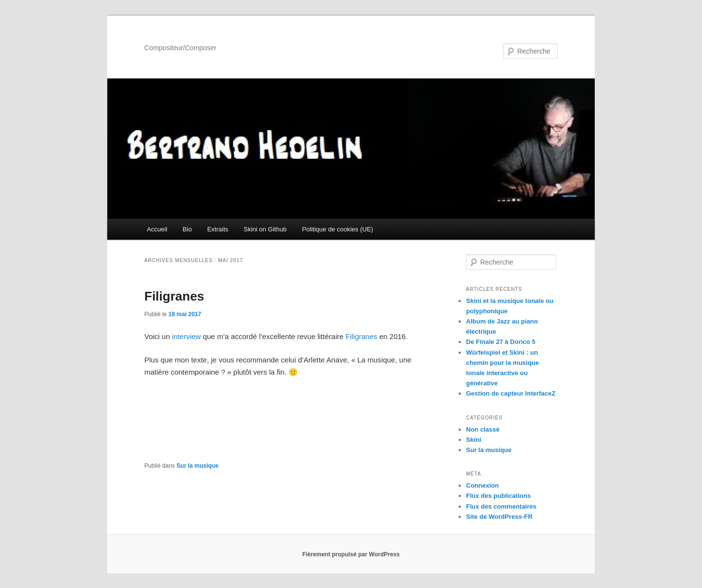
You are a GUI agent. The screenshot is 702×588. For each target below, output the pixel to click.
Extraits (218, 229)
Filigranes (174, 296)
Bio (187, 229)
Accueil (157, 229)
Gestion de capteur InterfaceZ (511, 393)
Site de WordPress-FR (499, 517)
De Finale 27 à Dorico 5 (501, 342)
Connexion (482, 485)
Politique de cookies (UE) (337, 229)
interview (186, 336)
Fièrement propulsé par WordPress (351, 554)
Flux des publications (498, 496)
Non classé (483, 429)
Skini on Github (265, 229)
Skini (474, 440)
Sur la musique (197, 466)
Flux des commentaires (501, 506)
